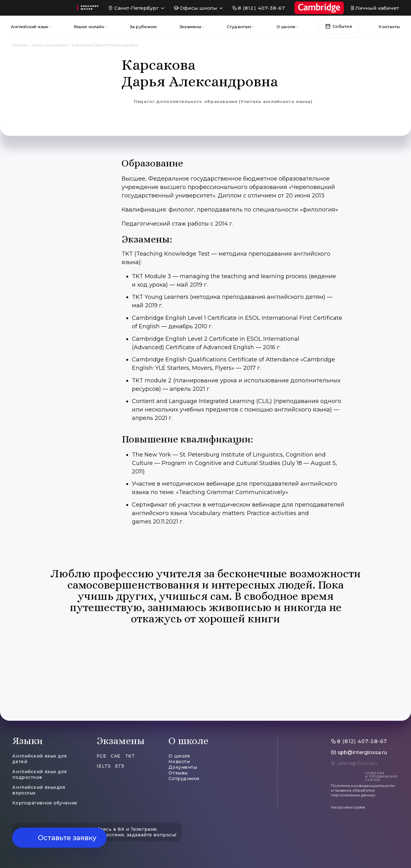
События (338, 26)
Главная (20, 45)
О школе (286, 27)
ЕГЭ (120, 766)
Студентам (239, 27)
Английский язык (30, 27)
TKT (130, 756)
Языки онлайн (89, 27)
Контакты (389, 27)
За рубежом (143, 27)
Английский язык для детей (39, 759)
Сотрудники (184, 779)
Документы (183, 767)
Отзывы (178, 773)
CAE (116, 756)
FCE (101, 756)
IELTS (104, 766)
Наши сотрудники (50, 45)
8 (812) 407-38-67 (261, 8)
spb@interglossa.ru (362, 752)
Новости (179, 762)
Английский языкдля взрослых (39, 790)
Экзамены (190, 27)
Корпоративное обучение (45, 803)
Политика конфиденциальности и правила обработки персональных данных (363, 790)
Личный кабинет (377, 8)
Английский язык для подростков (39, 774)
